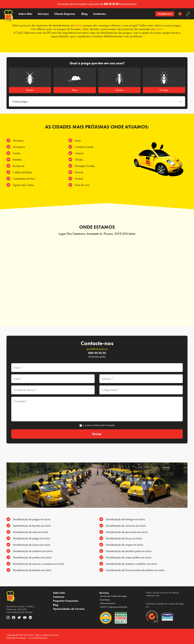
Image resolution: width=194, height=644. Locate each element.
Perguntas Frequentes (66, 601)
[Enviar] (97, 434)
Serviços (43, 14)
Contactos (99, 14)
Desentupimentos (108, 603)
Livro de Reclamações (38, 638)
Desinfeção (105, 600)
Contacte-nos (165, 14)
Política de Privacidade (16, 638)
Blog (84, 14)
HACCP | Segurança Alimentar (114, 607)
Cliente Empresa (65, 14)
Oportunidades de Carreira (69, 609)
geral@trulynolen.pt (97, 349)
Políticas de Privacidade (105, 425)
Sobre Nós (25, 14)
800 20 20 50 (111, 4)
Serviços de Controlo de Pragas (114, 596)
